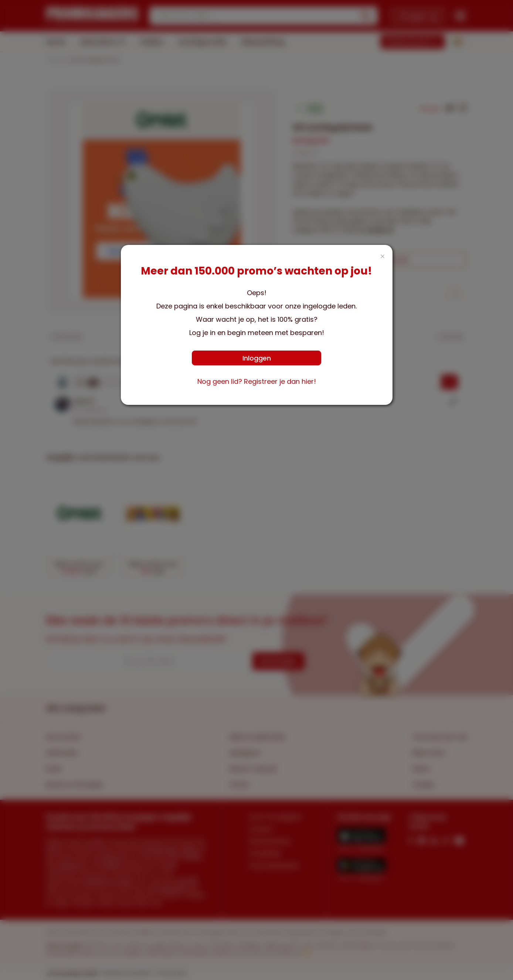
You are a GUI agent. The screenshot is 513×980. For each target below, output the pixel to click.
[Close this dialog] (383, 257)
